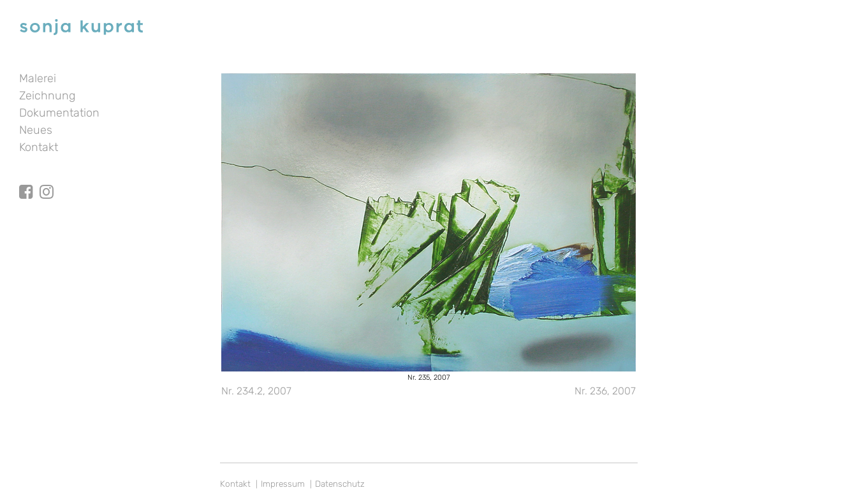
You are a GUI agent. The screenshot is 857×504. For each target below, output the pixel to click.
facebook (26, 180)
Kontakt (39, 147)
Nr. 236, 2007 (605, 391)
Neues (36, 130)
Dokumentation (59, 113)
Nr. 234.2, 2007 (256, 391)
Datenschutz (340, 484)
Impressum (283, 484)
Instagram (47, 180)
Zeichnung (47, 96)
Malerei (38, 78)
